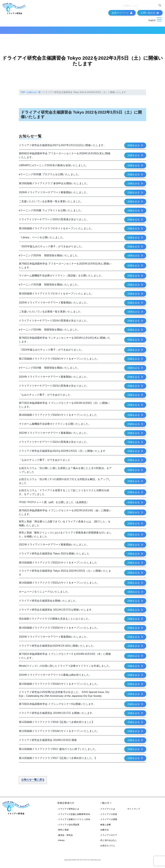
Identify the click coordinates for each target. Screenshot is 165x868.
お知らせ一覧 (34, 94)
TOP (23, 94)
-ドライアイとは (107, 811)
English (152, 21)
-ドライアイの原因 (108, 821)
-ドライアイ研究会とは (68, 811)
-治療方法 (104, 832)
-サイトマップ (133, 811)
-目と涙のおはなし (108, 842)
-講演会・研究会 (65, 837)
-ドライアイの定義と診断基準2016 (74, 816)
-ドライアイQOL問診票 (68, 827)
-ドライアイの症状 (108, 816)
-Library (61, 842)
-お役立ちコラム (107, 848)
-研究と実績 (63, 832)
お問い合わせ (150, 14)
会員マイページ (122, 14)
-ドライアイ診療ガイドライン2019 (74, 821)
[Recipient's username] (139, 7)
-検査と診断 (105, 827)
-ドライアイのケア (108, 837)
